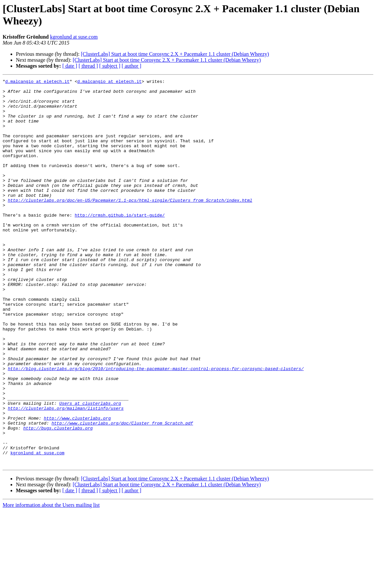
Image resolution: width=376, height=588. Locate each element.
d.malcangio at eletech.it (37, 82)
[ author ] (132, 66)
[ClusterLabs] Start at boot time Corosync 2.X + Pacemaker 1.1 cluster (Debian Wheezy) (175, 54)
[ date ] (70, 66)
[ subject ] (110, 66)
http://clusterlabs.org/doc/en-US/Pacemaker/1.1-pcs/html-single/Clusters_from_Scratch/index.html (130, 225)
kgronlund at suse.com (74, 37)
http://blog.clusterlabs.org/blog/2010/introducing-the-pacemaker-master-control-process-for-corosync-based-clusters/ (156, 427)
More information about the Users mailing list (51, 582)
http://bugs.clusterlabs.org (58, 498)
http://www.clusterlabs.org (77, 486)
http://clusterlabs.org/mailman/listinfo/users (66, 474)
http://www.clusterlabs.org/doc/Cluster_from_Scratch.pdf (122, 492)
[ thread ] (88, 66)
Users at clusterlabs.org (90, 468)
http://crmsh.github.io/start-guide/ (120, 243)
